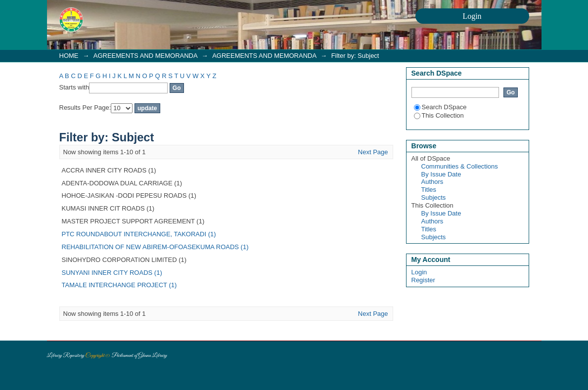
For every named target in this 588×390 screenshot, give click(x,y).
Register (423, 280)
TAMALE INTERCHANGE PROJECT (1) (119, 285)
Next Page (373, 152)
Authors (432, 182)
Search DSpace (440, 107)
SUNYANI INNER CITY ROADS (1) (112, 273)
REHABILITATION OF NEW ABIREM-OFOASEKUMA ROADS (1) (155, 247)
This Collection (439, 115)
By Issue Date (441, 174)
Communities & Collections (460, 166)
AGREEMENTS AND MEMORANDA (145, 56)
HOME (69, 56)
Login (419, 272)
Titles (429, 190)
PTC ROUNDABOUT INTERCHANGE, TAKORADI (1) (139, 234)
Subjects (434, 197)
